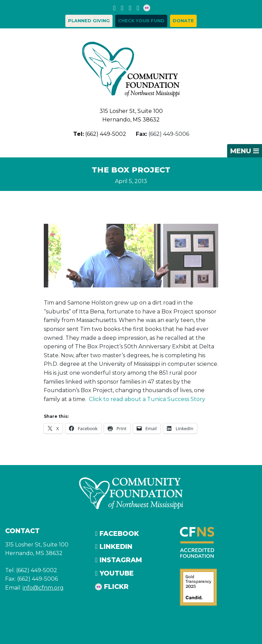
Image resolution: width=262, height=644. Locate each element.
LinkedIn (114, 546)
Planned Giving (89, 21)
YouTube (114, 573)
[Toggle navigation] (245, 151)
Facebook (117, 533)
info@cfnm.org (43, 588)
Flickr (112, 587)
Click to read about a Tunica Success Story (147, 399)
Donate (183, 21)
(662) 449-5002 (100, 134)
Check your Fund (141, 21)
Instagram (119, 560)
